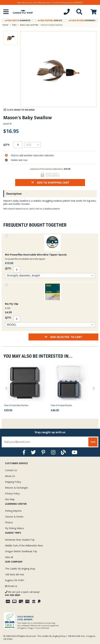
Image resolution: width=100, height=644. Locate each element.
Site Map (10, 499)
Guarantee (18, 20)
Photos (9, 522)
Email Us (11, 586)
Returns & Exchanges (16, 488)
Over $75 (50, 20)
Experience (82, 20)
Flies (14, 25)
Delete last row (19, 160)
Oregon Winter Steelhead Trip (21, 551)
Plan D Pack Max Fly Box (16, 405)
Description (14, 194)
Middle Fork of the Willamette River (24, 546)
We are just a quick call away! (22, 593)
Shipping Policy (13, 482)
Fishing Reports (13, 511)
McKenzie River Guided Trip (20, 540)
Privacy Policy (12, 493)
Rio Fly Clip (12, 304)
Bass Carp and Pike (29, 25)
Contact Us (11, 470)
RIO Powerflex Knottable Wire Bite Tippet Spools (36, 255)
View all (9, 557)
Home (5, 25)
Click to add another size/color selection (32, 155)
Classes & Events (14, 517)
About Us (10, 476)
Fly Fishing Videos (14, 528)
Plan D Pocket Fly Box (61, 405)
